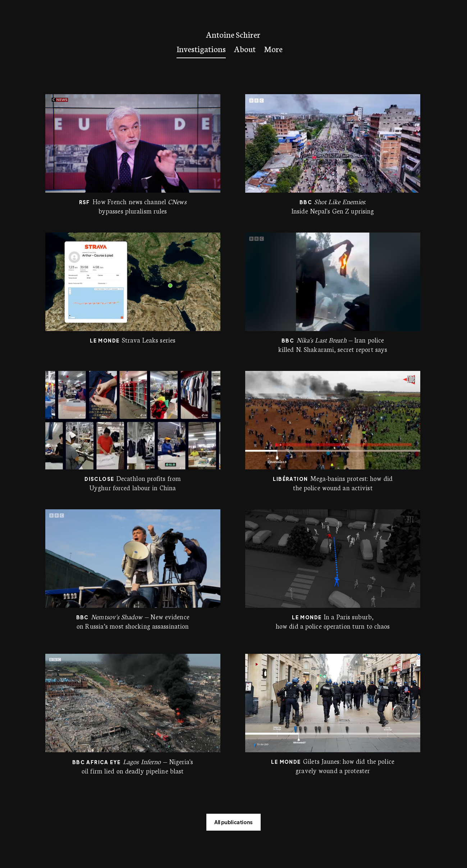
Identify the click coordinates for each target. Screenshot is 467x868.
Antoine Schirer (233, 34)
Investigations (201, 49)
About (245, 49)
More (273, 49)
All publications (233, 822)
